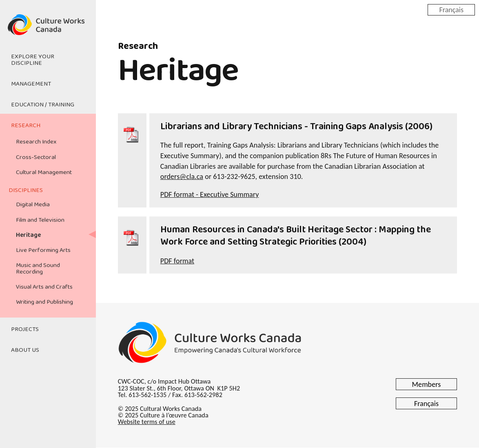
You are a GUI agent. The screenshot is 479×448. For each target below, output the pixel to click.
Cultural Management (44, 172)
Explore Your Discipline (33, 60)
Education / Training (43, 105)
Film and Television (40, 220)
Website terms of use (147, 422)
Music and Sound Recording (38, 268)
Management (31, 84)
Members (427, 384)
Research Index (36, 142)
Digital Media (33, 205)
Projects (25, 329)
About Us (25, 350)
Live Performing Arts (43, 250)
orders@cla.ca (182, 177)
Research (26, 126)
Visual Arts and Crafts (44, 287)
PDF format (177, 261)
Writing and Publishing (44, 302)
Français (451, 9)
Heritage (29, 235)
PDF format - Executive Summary (210, 194)
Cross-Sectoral (36, 157)
